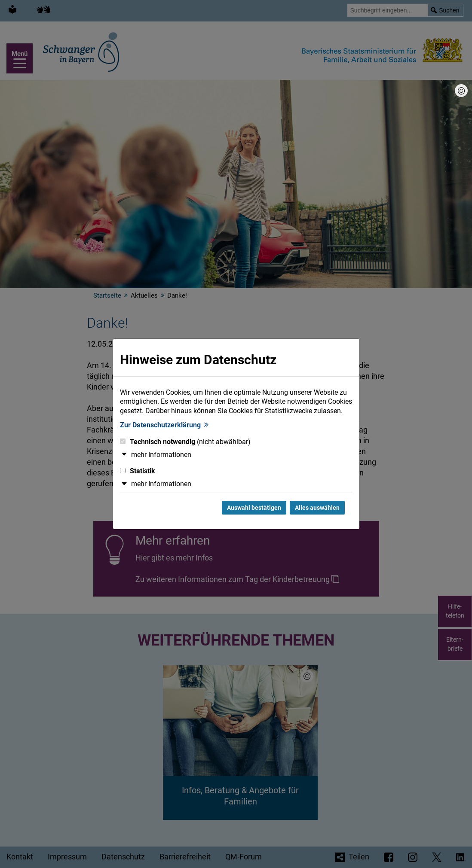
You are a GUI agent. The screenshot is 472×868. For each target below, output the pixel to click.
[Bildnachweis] (461, 91)
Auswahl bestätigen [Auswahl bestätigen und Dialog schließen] (254, 508)
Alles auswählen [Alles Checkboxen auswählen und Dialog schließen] (317, 508)
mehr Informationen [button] (161, 455)
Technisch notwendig (185, 442)
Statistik (138, 471)
